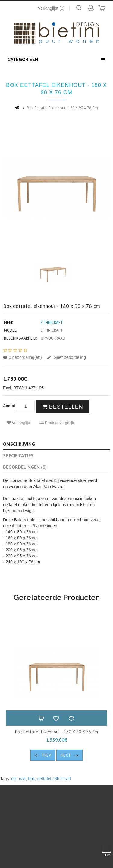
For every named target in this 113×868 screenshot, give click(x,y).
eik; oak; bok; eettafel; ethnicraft (41, 779)
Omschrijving (19, 444)
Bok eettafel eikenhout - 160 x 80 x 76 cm (56, 732)
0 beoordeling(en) (22, 357)
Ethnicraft (52, 322)
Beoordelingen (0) (25, 467)
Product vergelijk (57, 423)
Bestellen (63, 407)
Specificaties (18, 455)
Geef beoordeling (67, 357)
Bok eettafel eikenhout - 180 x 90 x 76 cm (62, 108)
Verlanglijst (19, 423)
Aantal (9, 406)
